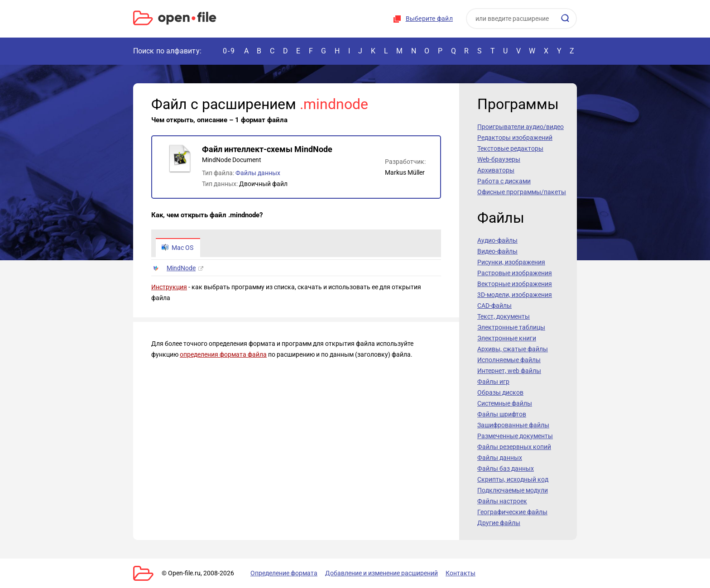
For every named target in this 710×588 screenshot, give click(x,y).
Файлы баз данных (506, 468)
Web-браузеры (499, 159)
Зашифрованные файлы (513, 425)
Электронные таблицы (511, 327)
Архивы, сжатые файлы (513, 349)
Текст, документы (504, 316)
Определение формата (284, 573)
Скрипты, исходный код (513, 479)
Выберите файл (429, 19)
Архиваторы (496, 170)
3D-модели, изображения (515, 295)
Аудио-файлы (497, 240)
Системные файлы (505, 403)
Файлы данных (258, 173)
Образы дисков (500, 392)
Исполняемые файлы (509, 360)
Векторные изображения (515, 284)
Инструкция (169, 287)
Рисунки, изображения (511, 262)
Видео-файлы (497, 251)
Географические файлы (512, 512)
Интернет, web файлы (509, 371)
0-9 (229, 51)
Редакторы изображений (515, 138)
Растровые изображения (515, 273)
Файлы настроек (502, 501)
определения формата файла (223, 354)
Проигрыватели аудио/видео (521, 127)
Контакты (461, 573)
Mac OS (177, 248)
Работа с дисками (504, 181)
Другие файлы (499, 523)
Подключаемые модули (513, 490)
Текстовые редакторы (510, 148)
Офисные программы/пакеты (522, 192)
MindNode (181, 268)
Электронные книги (507, 338)
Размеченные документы (515, 436)
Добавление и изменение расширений (381, 573)
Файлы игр (493, 382)
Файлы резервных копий (514, 447)
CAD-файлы (494, 306)
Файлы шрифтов (502, 414)
